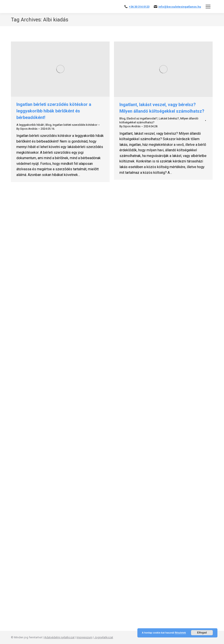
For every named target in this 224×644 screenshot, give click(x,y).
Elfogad (202, 633)
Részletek (180, 633)
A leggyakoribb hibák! (30, 125)
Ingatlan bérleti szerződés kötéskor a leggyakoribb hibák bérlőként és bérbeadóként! (54, 111)
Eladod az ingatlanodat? (142, 118)
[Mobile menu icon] (208, 7)
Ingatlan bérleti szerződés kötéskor (75, 125)
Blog (48, 125)
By (27, 129)
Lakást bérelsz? (169, 118)
